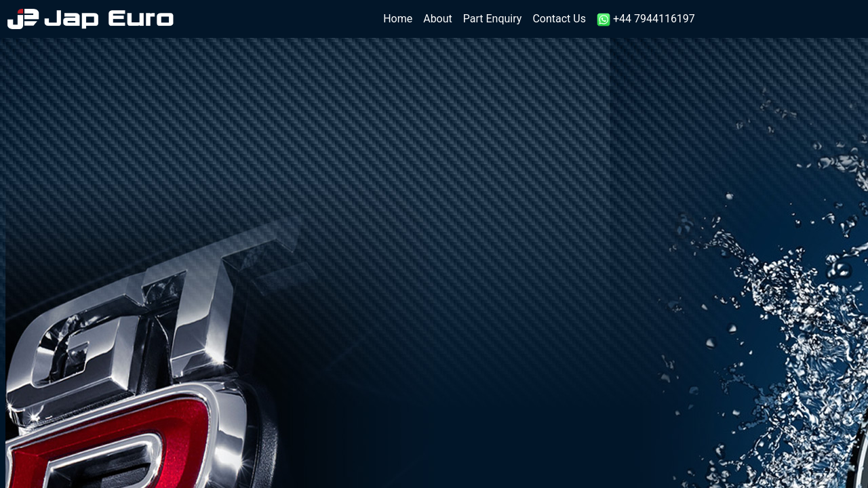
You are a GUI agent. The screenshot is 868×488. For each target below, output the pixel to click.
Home (400, 18)
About (438, 19)
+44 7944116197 (646, 19)
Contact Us (559, 19)
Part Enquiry (493, 19)
